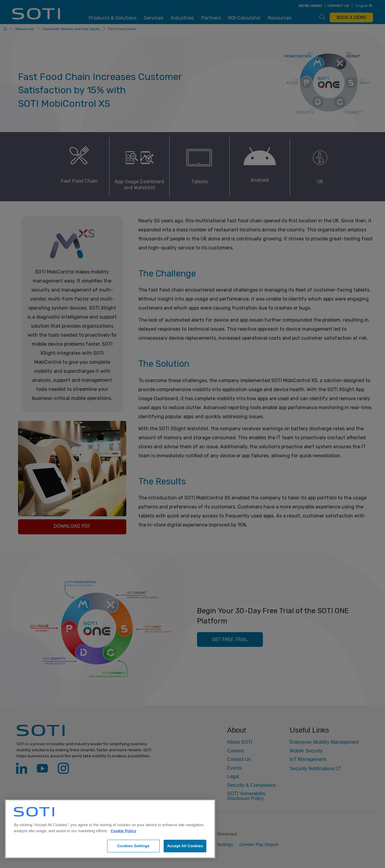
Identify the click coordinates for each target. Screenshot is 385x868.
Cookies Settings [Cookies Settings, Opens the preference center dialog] (134, 846)
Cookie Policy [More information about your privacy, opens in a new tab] (123, 831)
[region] (110, 829)
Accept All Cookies (185, 846)
